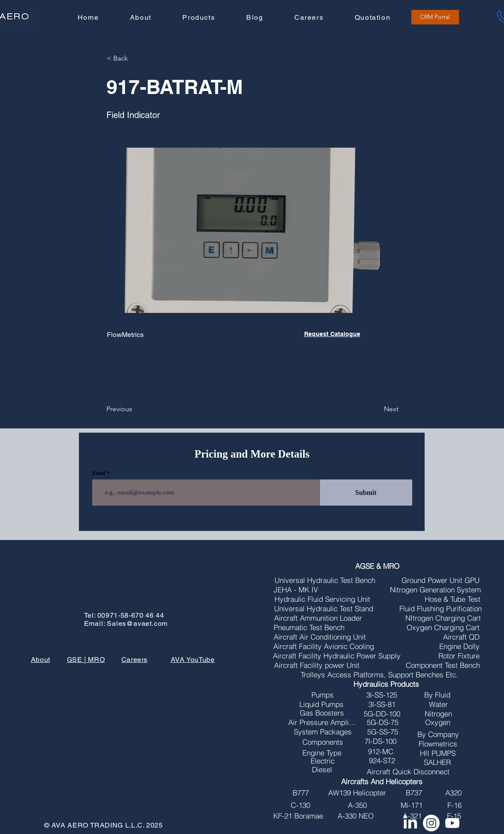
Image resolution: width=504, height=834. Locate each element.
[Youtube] (452, 823)
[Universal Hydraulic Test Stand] (324, 609)
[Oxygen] (438, 722)
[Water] (438, 704)
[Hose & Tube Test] (453, 599)
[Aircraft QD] (461, 637)
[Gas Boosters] (322, 713)
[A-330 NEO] (355, 816)
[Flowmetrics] (438, 744)
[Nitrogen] (438, 714)
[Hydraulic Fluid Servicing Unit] (322, 599)
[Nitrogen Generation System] (435, 590)
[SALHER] (437, 762)
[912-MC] (380, 752)
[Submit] (366, 493)
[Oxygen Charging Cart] (443, 628)
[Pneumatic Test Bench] (309, 628)
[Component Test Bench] (443, 665)
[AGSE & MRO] (377, 566)
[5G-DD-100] (382, 714)
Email (99, 473)
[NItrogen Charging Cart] (443, 618)
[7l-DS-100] (380, 741)
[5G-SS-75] (383, 732)
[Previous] (135, 409)
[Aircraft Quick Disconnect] (408, 772)
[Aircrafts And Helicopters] (382, 782)
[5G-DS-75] (383, 722)
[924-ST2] (382, 761)
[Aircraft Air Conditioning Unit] (320, 637)
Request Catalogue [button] (332, 334)
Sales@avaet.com (137, 623)
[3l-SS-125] (382, 695)
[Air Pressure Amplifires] (322, 722)
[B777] (300, 793)
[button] (199, 18)
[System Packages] (323, 732)
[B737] (414, 793)
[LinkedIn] (410, 823)
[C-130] (300, 805)
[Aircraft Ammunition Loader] (318, 618)
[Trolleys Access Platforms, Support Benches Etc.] (379, 675)
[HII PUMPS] (438, 753)
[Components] (323, 742)
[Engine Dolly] (459, 646)
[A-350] (357, 805)
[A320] (453, 793)
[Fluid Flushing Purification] (440, 609)
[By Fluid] (437, 695)
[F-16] (454, 805)
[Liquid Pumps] (321, 704)
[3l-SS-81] (382, 704)
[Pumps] (323, 695)
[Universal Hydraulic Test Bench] (325, 580)
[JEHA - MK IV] (296, 590)
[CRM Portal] (435, 17)
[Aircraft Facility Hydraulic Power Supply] (337, 656)
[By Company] (438, 734)
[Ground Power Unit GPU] (440, 580)
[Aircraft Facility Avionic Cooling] (324, 646)
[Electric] (323, 761)
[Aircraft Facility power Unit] (317, 665)
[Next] (377, 409)
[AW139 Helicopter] (357, 793)
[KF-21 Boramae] (298, 816)
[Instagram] (431, 823)
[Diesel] (322, 770)
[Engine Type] (322, 753)
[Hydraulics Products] (386, 684)
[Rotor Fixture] (459, 656)
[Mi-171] (411, 805)
